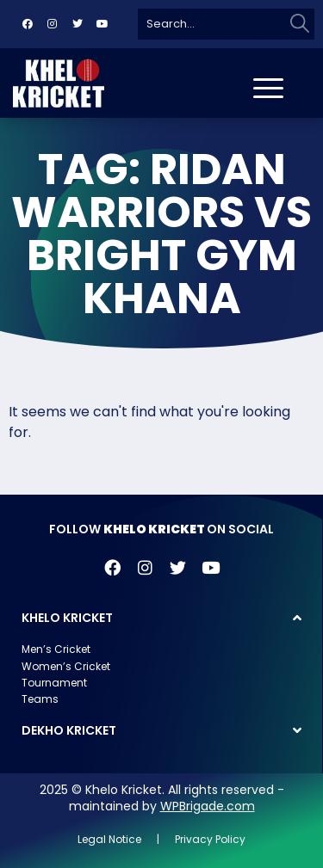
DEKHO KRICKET (69, 730)
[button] (161, 618)
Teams (40, 699)
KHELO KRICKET (67, 618)
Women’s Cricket (66, 666)
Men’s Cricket (56, 649)
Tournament (54, 683)
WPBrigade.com (208, 806)
